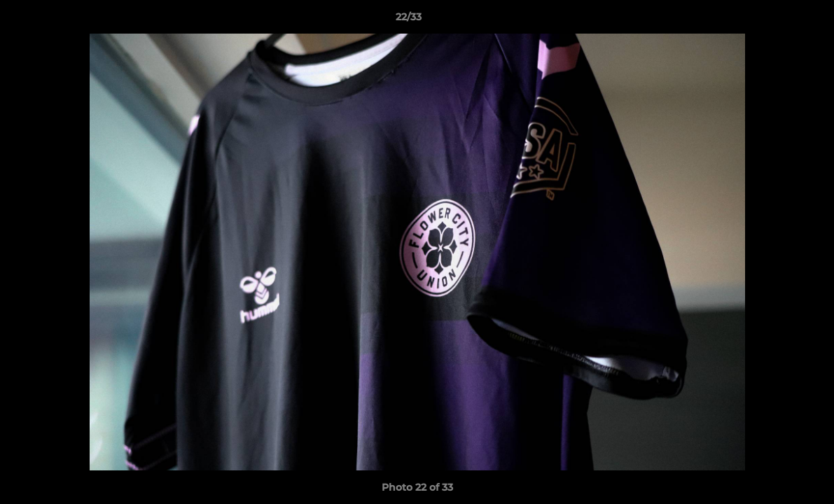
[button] (775, 20)
